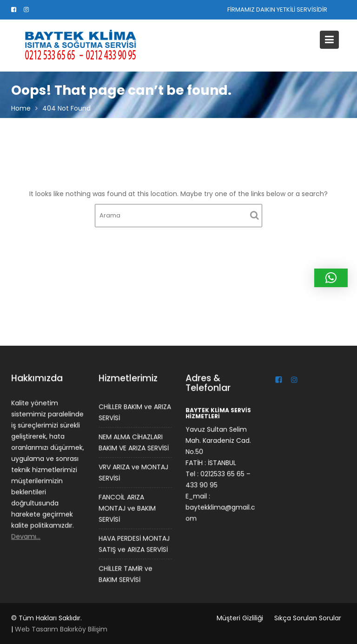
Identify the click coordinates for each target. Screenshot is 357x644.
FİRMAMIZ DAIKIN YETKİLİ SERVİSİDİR (277, 10)
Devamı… (26, 536)
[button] (331, 278)
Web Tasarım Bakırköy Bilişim (61, 629)
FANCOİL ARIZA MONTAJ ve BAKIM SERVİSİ (127, 508)
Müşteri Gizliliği (240, 618)
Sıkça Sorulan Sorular (308, 618)
